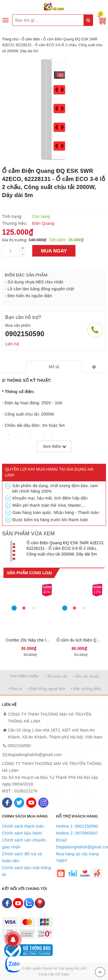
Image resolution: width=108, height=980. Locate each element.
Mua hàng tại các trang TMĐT (77, 857)
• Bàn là (15, 689)
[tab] (54, 367)
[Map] (40, 903)
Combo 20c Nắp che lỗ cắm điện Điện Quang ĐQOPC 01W (29, 640)
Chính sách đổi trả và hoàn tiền (22, 857)
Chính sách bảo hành (22, 833)
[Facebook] (7, 803)
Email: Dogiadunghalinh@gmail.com (81, 844)
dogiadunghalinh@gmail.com (35, 755)
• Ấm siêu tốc (56, 676)
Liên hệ (12, 344)
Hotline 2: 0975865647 (77, 833)
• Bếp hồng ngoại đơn (47, 689)
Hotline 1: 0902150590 (77, 826)
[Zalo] (29, 903)
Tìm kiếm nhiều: (25, 676)
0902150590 (25, 334)
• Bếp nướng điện (86, 689)
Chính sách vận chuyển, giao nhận (24, 844)
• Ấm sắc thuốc (86, 676)
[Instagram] (43, 803)
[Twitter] (19, 803)
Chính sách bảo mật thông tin (27, 871)
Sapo (65, 974)
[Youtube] (31, 803)
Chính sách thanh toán (23, 826)
